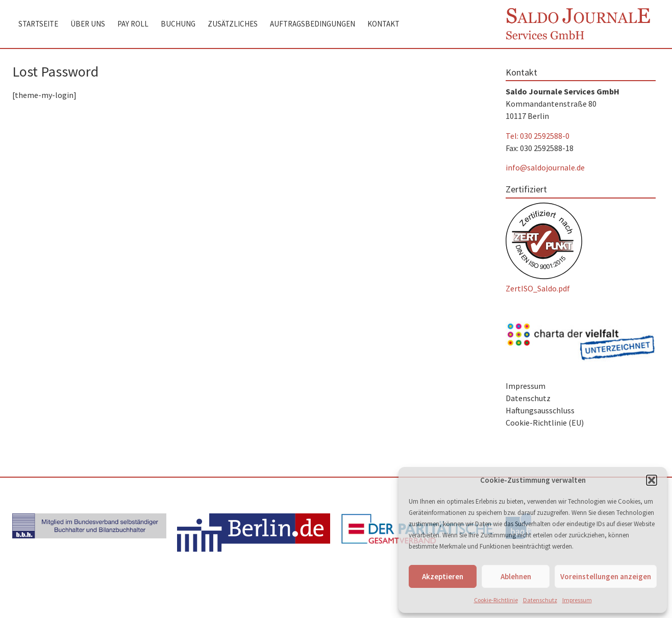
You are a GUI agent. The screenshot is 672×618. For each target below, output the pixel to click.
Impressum (577, 600)
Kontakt (383, 24)
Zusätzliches (233, 24)
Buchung (178, 24)
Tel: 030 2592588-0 (538, 136)
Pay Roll (133, 24)
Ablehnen (516, 576)
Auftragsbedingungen (313, 24)
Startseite (38, 24)
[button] (652, 480)
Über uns (88, 24)
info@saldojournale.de (545, 167)
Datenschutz (540, 600)
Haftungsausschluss (540, 410)
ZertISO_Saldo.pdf (538, 288)
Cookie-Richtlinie (496, 600)
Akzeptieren (443, 576)
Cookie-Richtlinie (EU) (545, 423)
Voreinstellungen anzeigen (606, 576)
